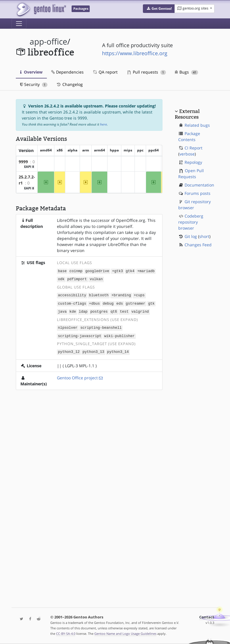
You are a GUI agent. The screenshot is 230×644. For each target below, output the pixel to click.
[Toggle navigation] (19, 24)
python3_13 (93, 350)
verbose (187, 154)
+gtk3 (118, 271)
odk (61, 279)
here (103, 124)
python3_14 (118, 350)
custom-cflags (72, 302)
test (124, 310)
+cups (139, 294)
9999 (23, 162)
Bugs (186, 72)
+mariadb (146, 271)
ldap (83, 310)
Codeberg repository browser (191, 222)
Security (34, 84)
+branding (121, 294)
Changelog (69, 84)
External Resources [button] (187, 114)
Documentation (199, 185)
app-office (48, 42)
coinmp (76, 271)
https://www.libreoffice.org (135, 53)
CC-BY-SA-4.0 (66, 634)
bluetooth (99, 294)
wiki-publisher (119, 334)
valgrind (140, 310)
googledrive (97, 271)
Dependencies (67, 72)
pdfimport (77, 279)
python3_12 (69, 350)
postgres (99, 310)
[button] (159, 9)
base (62, 271)
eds (120, 302)
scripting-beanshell (101, 326)
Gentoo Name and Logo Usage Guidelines (125, 634)
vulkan (96, 279)
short (204, 236)
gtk (151, 302)
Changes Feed (198, 245)
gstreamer (135, 302)
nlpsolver (68, 326)
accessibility (72, 294)
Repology (193, 162)
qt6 (114, 310)
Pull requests (147, 72)
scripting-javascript (80, 334)
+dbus (95, 302)
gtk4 (130, 271)
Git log (191, 236)
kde (73, 310)
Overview (31, 72)
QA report (105, 72)
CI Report (193, 148)
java (62, 310)
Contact (207, 617)
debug (108, 302)
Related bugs (197, 125)
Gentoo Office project (77, 375)
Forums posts (198, 193)
